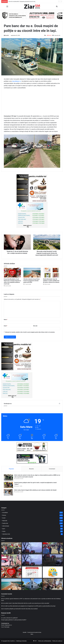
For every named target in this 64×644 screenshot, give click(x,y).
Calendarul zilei (6, 534)
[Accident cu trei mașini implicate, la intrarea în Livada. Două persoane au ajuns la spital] (32, 560)
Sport (4, 529)
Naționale (5, 521)
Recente (31, 469)
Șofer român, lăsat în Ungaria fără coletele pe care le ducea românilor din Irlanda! (35, 490)
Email (6, 326)
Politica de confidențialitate (45, 641)
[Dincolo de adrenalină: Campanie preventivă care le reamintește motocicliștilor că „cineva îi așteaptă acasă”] (11, 548)
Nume (6, 320)
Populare (11, 469)
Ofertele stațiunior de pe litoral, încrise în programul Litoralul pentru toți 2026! (32, 281)
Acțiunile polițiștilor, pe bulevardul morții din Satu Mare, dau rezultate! (21, 609)
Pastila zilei (5, 523)
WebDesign (19, 641)
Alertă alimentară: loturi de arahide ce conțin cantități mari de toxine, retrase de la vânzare (51, 281)
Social (4, 518)
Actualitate (5, 512)
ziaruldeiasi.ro (16, 81)
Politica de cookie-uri (57, 641)
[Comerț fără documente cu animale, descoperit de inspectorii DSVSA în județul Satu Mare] (11, 560)
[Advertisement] (32, 103)
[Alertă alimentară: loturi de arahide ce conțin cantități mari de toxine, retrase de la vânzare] (52, 273)
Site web (35, 326)
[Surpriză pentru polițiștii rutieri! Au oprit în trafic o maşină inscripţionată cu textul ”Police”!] (8, 485)
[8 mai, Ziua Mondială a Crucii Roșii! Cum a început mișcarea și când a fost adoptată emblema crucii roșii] (12, 273)
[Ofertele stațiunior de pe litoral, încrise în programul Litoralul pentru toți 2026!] (32, 273)
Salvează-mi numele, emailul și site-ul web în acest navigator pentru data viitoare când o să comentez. (30, 332)
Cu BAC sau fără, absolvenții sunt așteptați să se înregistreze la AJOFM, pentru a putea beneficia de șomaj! (30, 606)
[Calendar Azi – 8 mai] (32, 572)
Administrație (6, 526)
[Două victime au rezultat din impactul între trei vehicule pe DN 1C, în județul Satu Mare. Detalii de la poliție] (32, 548)
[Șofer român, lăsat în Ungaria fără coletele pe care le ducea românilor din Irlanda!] (8, 492)
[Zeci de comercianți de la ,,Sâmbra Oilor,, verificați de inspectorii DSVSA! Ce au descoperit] (53, 548)
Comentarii (52, 469)
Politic (4, 531)
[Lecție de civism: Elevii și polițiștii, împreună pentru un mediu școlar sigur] (53, 584)
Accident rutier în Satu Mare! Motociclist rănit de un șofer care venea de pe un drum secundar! (27, 603)
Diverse (4, 515)
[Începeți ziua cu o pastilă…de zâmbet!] (53, 572)
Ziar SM (7, 35)
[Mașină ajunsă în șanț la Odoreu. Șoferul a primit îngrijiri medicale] (53, 560)
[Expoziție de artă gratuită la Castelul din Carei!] (32, 584)
